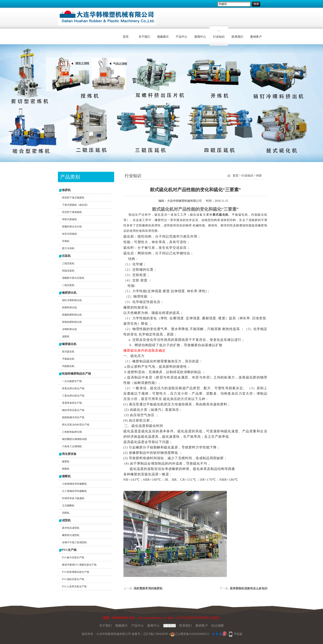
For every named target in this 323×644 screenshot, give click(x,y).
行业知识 (219, 37)
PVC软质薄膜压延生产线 (76, 572)
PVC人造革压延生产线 (74, 586)
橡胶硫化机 (69, 344)
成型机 (66, 520)
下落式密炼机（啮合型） (76, 205)
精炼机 (66, 469)
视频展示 (163, 37)
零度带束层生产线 (72, 403)
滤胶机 (66, 336)
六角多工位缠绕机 (72, 446)
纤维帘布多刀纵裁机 (73, 498)
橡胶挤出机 (69, 293)
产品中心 (182, 37)
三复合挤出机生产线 (73, 396)
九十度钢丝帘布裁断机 (74, 491)
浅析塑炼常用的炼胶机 (148, 588)
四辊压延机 (68, 271)
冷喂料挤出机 (69, 329)
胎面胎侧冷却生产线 (73, 417)
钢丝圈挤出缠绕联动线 (74, 439)
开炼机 (66, 241)
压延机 (66, 256)
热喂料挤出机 (69, 308)
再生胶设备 (69, 454)
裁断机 (66, 476)
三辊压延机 (68, 263)
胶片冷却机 (68, 248)
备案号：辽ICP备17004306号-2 (151, 634)
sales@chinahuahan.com (152, 618)
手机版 (238, 634)
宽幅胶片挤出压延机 (73, 278)
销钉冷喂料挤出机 (72, 300)
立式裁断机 (68, 506)
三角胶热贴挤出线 (72, 432)
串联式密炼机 (69, 219)
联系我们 (237, 37)
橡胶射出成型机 (71, 535)
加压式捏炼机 (69, 234)
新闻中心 (200, 37)
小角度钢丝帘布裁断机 (74, 484)
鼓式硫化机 (68, 352)
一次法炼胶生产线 (72, 381)
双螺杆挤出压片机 (72, 227)
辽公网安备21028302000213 (190, 634)
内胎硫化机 (68, 366)
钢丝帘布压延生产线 (73, 410)
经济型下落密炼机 (72, 212)
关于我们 (144, 37)
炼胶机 (66, 190)
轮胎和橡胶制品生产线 (77, 374)
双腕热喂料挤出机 (72, 315)
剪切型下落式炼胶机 (73, 198)
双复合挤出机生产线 (73, 388)
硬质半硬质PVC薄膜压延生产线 (79, 565)
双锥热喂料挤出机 (72, 322)
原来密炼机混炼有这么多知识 (249, 588)
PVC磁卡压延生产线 (73, 557)
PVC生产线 (69, 550)
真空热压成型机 (71, 528)
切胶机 (66, 513)
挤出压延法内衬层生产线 (76, 425)
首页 (126, 37)
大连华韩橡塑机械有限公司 (184, 201)
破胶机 (66, 461)
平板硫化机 (68, 359)
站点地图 (218, 626)
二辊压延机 (68, 285)
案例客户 (256, 37)
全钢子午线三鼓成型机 (74, 542)
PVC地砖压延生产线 (73, 579)
